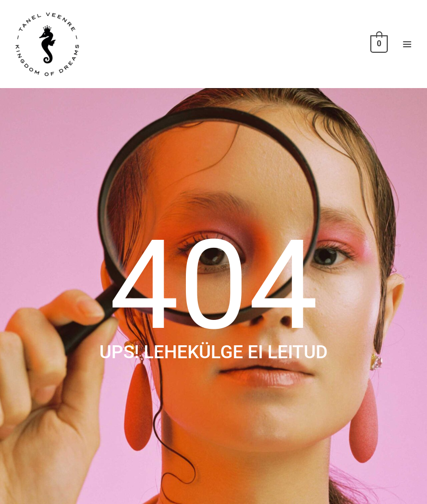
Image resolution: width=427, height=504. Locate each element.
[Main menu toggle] (407, 44)
